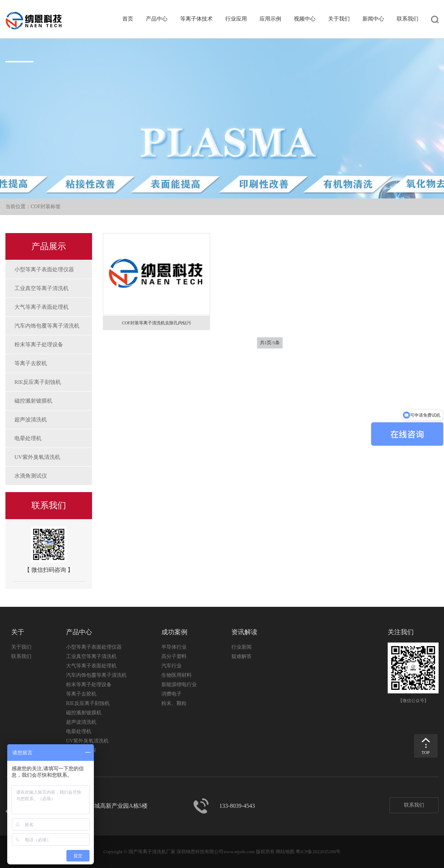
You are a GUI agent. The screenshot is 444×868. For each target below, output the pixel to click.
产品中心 (157, 19)
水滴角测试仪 (31, 476)
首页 (128, 19)
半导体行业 (174, 647)
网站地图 (285, 852)
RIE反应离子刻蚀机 (38, 382)
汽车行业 (171, 666)
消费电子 (171, 694)
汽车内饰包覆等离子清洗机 (47, 326)
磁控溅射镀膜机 (33, 401)
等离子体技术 (196, 19)
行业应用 (236, 19)
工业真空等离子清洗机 (42, 288)
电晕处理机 (28, 438)
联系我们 (408, 19)
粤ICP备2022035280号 (318, 852)
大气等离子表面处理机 (42, 307)
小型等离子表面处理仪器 (44, 269)
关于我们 (339, 19)
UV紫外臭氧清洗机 (37, 457)
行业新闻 (241, 647)
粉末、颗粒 (174, 703)
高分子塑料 (174, 656)
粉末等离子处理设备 (39, 345)
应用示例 (270, 19)
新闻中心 (373, 19)
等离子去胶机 (31, 363)
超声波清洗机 (31, 420)
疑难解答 (241, 656)
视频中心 (305, 19)
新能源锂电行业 (179, 685)
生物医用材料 (177, 675)
